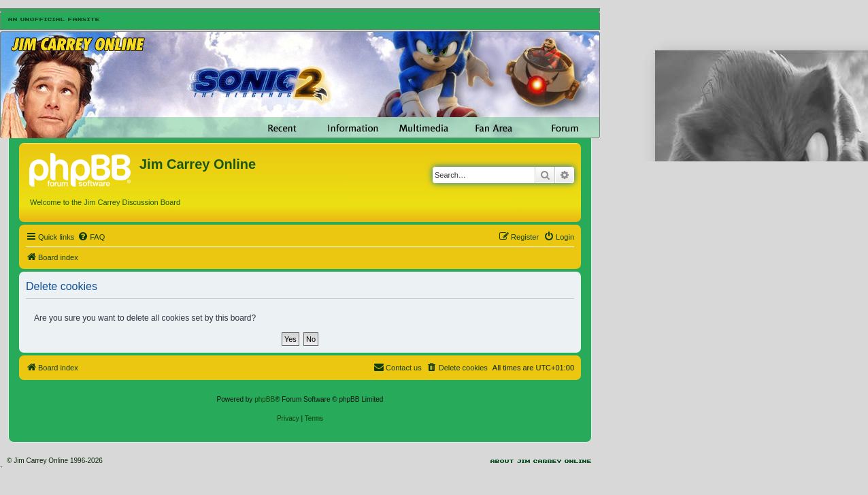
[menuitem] (91, 237)
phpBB (265, 399)
